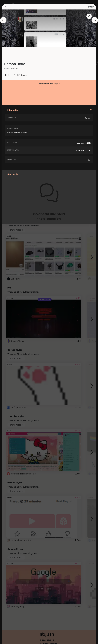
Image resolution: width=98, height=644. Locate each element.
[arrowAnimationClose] (3, 20)
